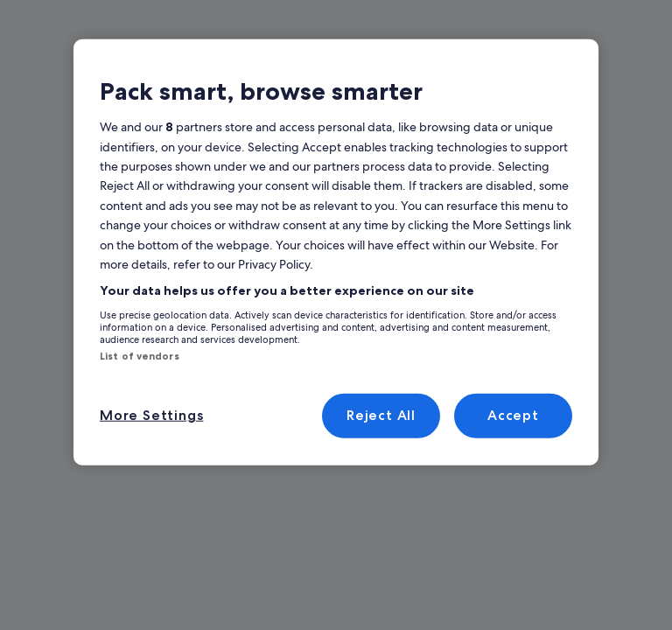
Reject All (381, 415)
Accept (513, 415)
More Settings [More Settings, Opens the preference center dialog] (148, 415)
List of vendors (134, 356)
